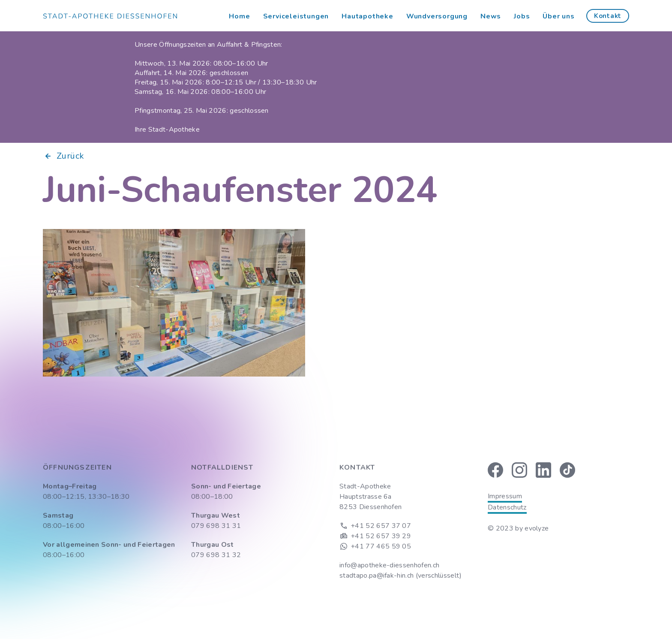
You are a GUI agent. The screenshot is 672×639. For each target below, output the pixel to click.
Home (239, 16)
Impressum (505, 496)
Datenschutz (507, 507)
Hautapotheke (367, 16)
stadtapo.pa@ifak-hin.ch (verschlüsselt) (400, 576)
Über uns (558, 16)
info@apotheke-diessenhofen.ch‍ (389, 565)
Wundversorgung (437, 16)
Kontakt (608, 16)
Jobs (522, 16)
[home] (110, 16)
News (491, 16)
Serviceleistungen (296, 16)
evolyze (537, 528)
